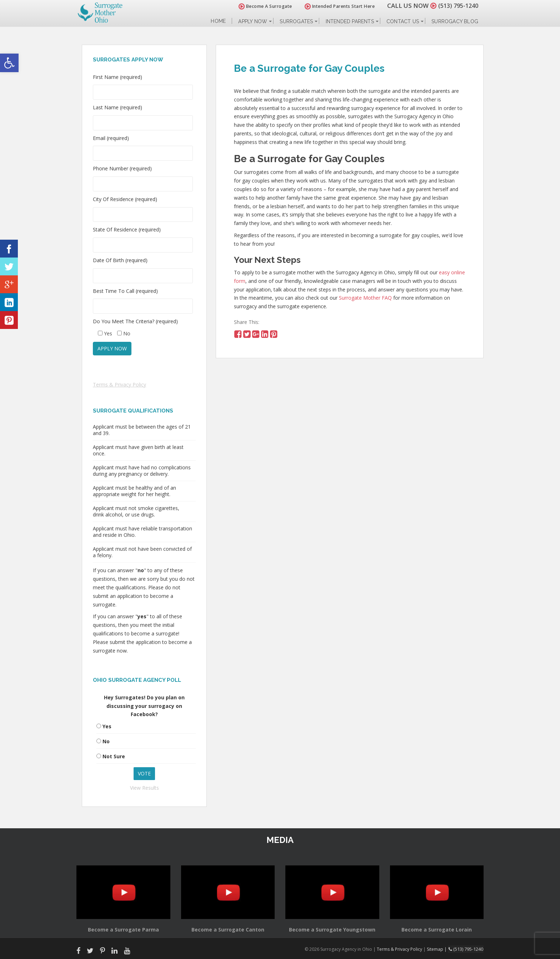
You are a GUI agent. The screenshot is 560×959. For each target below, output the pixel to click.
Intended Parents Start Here (336, 6)
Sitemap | (439, 949)
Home (218, 21)
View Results (144, 788)
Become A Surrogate (262, 6)
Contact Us (403, 21)
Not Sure (114, 756)
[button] (9, 63)
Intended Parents (350, 21)
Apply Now (253, 21)
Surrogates (296, 21)
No (106, 741)
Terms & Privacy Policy (119, 384)
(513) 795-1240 (456, 6)
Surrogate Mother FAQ (365, 298)
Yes (107, 726)
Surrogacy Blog (455, 21)
